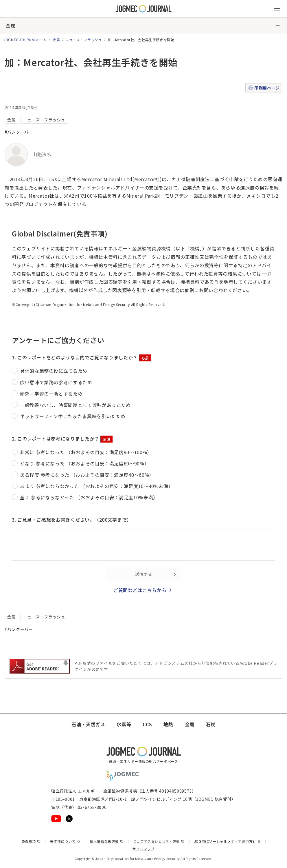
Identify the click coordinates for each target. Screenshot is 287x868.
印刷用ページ (264, 88)
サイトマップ (143, 849)
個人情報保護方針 (107, 841)
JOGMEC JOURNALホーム (25, 40)
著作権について (65, 841)
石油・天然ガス (88, 724)
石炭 (211, 724)
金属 (11, 26)
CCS (147, 724)
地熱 (168, 724)
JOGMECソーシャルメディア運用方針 (228, 841)
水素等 (124, 724)
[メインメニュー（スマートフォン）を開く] (277, 9)
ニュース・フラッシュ (84, 40)
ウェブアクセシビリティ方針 (159, 841)
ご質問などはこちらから (140, 590)
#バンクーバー (19, 132)
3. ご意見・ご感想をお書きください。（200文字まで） (72, 520)
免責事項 (31, 841)
